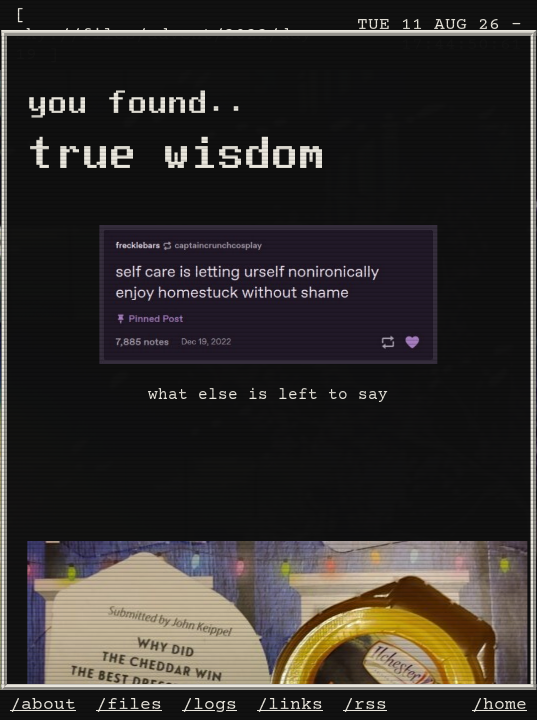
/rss (365, 705)
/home (499, 705)
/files (129, 705)
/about (43, 705)
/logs (209, 705)
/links (290, 705)
